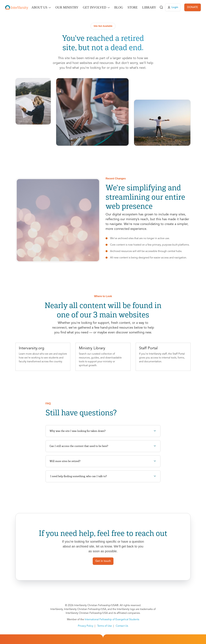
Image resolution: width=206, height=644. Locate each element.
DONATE (193, 7)
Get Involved (95, 7)
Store (133, 7)
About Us (39, 7)
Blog (119, 7)
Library (149, 7)
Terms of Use (105, 626)
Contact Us (122, 626)
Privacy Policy (86, 626)
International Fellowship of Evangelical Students (112, 620)
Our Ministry (67, 7)
